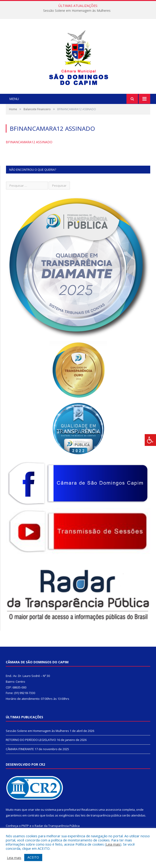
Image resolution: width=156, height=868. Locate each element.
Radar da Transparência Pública (57, 826)
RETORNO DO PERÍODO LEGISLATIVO (31, 740)
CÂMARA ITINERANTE (20, 749)
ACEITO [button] (33, 857)
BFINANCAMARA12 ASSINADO (29, 142)
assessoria (113, 810)
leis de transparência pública (101, 815)
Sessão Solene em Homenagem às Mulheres (77, 11)
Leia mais (113, 844)
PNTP (25, 826)
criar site (34, 810)
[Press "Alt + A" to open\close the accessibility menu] (150, 440)
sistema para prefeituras (63, 810)
